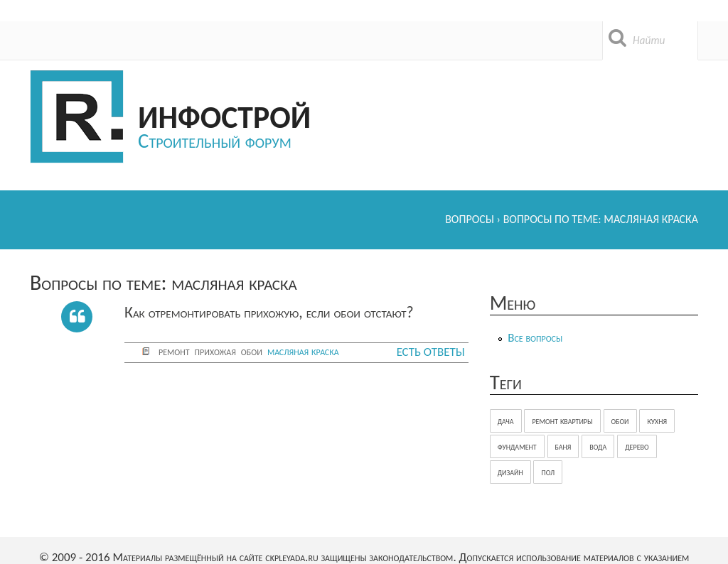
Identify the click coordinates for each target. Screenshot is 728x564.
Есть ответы (431, 352)
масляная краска (303, 351)
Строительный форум (215, 141)
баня (563, 446)
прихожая (215, 351)
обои (252, 351)
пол (548, 472)
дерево (637, 446)
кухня (657, 421)
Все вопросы (535, 338)
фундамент (517, 446)
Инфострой (224, 115)
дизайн (510, 472)
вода (598, 446)
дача (506, 421)
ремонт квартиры (562, 421)
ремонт (174, 351)
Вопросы (470, 219)
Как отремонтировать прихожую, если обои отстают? (269, 312)
